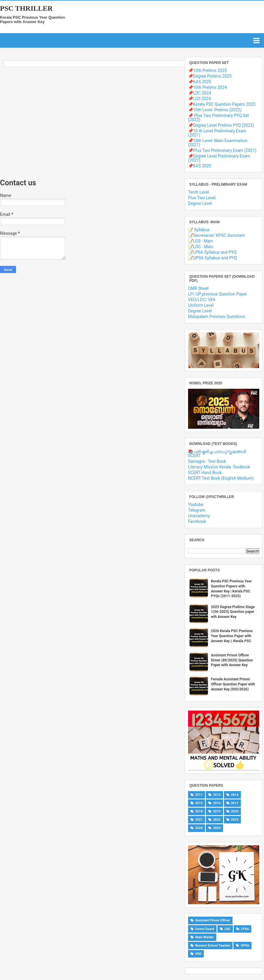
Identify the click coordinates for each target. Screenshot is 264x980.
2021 (199, 820)
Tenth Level (199, 192)
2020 (235, 811)
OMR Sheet (198, 288)
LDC (228, 929)
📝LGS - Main (201, 241)
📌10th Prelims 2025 (207, 70)
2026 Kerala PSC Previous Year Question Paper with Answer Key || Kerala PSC (232, 636)
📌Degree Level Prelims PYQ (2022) (221, 125)
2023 (235, 820)
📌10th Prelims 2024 (207, 87)
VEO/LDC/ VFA (202, 300)
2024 (199, 828)
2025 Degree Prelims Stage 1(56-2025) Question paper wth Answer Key (233, 612)
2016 (217, 803)
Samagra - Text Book (207, 461)
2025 (217, 828)
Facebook (197, 521)
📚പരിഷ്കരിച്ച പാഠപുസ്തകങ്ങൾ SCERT (217, 454)
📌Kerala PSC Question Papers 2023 (222, 104)
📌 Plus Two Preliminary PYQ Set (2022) (218, 118)
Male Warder (205, 937)
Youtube (196, 505)
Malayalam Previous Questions (217, 317)
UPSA (245, 946)
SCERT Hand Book (205, 473)
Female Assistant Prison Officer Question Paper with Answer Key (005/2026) (233, 684)
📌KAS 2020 (200, 166)
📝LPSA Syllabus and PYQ (212, 252)
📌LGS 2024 (199, 99)
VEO (198, 954)
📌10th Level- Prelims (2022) (215, 110)
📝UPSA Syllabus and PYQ (213, 258)
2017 (235, 803)
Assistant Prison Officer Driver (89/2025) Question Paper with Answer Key (232, 660)
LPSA (245, 929)
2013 (217, 795)
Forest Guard (205, 929)
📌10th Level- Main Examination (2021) (218, 143)
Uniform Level (201, 305)
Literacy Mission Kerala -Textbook (219, 467)
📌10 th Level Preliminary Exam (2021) (217, 133)
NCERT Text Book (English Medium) (221, 478)
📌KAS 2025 (200, 82)
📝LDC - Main (201, 247)
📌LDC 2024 (200, 93)
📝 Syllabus (199, 230)
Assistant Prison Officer (213, 920)
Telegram (197, 510)
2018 (199, 811)
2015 (199, 803)
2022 (217, 820)
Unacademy (199, 516)
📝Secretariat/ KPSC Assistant (216, 235)
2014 (235, 795)
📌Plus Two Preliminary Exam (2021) (222, 150)
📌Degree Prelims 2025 (210, 76)
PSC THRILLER (26, 8)
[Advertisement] (91, 124)
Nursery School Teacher (213, 946)
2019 (217, 811)
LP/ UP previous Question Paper (218, 294)
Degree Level (200, 203)
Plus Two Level (202, 198)
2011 (199, 795)
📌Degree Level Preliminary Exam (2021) (219, 158)
